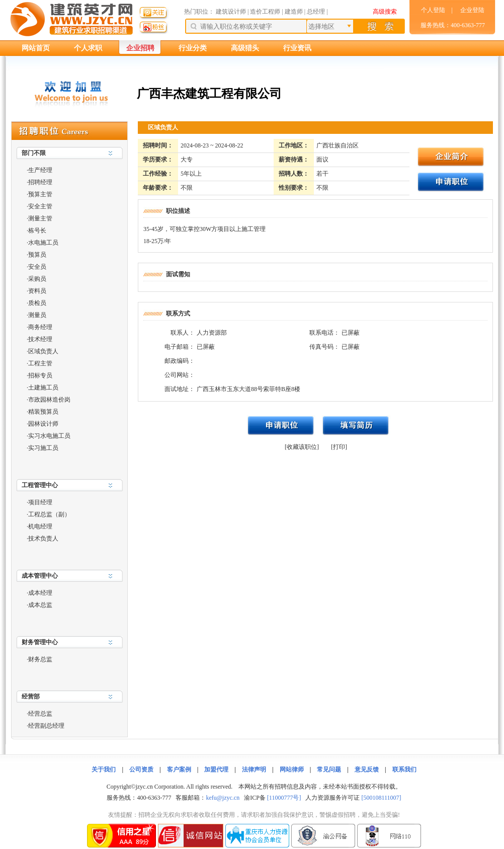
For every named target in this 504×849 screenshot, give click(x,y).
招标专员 (40, 375)
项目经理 (40, 502)
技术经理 (40, 339)
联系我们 (404, 769)
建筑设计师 (232, 12)
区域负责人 (43, 351)
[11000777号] (284, 798)
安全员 (37, 267)
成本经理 (40, 593)
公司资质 (141, 769)
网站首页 (36, 48)
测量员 (37, 315)
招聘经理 (40, 182)
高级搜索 (385, 12)
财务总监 (40, 659)
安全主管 (40, 206)
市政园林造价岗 (49, 400)
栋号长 (37, 230)
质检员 (37, 303)
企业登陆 (472, 10)
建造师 (294, 12)
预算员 (37, 255)
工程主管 (40, 363)
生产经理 (40, 170)
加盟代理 (216, 769)
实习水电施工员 (49, 436)
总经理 (316, 12)
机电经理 (40, 526)
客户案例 (179, 769)
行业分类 (193, 48)
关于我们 (104, 769)
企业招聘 (140, 48)
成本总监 (40, 605)
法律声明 (254, 769)
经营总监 (40, 714)
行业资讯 (297, 48)
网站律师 (292, 769)
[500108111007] (381, 798)
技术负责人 (43, 538)
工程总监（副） (49, 514)
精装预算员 (43, 412)
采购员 (37, 279)
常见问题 (329, 769)
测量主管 (40, 218)
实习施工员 (43, 448)
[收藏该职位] (302, 447)
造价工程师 (265, 12)
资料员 (37, 291)
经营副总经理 (46, 726)
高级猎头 (245, 48)
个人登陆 (433, 10)
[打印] (339, 447)
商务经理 (40, 327)
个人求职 (88, 48)
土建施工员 (43, 388)
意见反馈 (367, 769)
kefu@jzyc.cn (223, 798)
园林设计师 (43, 424)
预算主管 (40, 194)
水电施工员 (43, 243)
